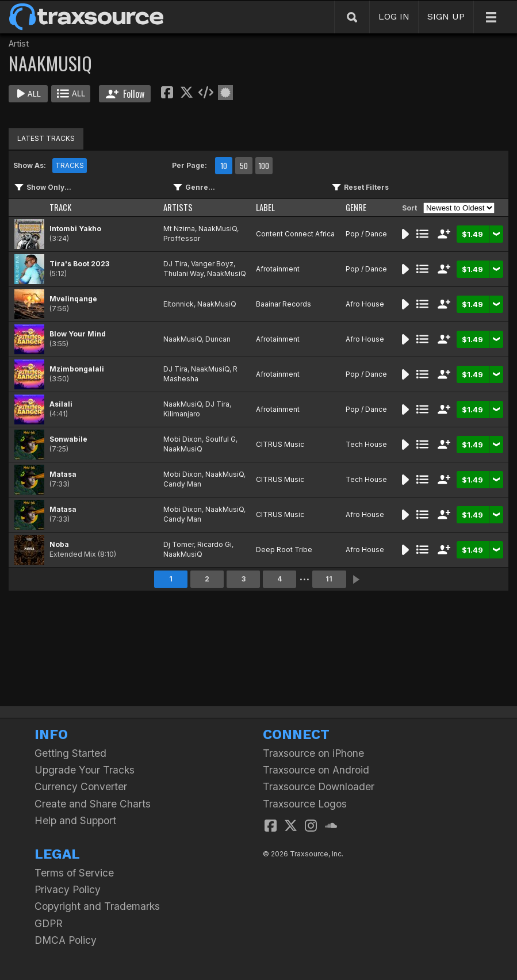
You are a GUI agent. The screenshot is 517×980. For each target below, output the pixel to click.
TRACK (60, 207)
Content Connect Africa (295, 234)
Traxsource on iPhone (313, 753)
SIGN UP (446, 16)
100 (264, 166)
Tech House (366, 444)
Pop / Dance (366, 234)
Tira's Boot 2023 (79, 264)
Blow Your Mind (78, 334)
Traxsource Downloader (319, 786)
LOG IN (394, 16)
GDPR (49, 923)
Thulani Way (183, 273)
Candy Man (182, 484)
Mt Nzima (179, 229)
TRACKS (70, 165)
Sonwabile (68, 439)
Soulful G (221, 439)
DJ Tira (175, 264)
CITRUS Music (280, 444)
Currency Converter (81, 786)
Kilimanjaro (182, 414)
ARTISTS (178, 207)
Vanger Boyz (212, 264)
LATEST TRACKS (46, 138)
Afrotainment (278, 269)
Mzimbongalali (77, 369)
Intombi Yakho (75, 229)
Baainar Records (284, 304)
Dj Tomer (179, 544)
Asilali (61, 404)
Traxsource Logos (305, 804)
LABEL (265, 207)
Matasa (63, 474)
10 (224, 166)
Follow (125, 94)
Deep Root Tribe (284, 550)
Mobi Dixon (183, 439)
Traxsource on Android (316, 770)
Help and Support (75, 820)
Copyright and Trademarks (97, 906)
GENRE (356, 207)
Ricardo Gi (215, 544)
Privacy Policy (68, 889)
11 (329, 579)
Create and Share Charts (93, 804)
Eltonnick (179, 304)
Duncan (218, 339)
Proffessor (182, 238)
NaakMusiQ (218, 229)
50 (244, 166)
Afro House (365, 304)
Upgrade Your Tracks (85, 770)
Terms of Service (74, 873)
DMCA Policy (66, 940)
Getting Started (70, 753)
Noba (59, 544)
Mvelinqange (73, 299)
